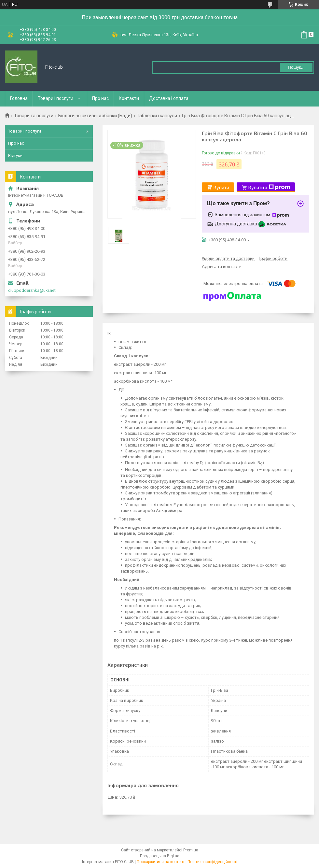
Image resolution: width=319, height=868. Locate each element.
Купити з (269, 187)
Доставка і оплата (169, 98)
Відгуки (15, 156)
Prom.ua (191, 850)
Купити (221, 187)
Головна (19, 98)
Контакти (129, 98)
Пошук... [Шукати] (296, 67)
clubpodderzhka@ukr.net (32, 290)
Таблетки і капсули (157, 116)
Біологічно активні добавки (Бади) (95, 116)
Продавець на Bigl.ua (160, 856)
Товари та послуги (34, 116)
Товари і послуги (55, 98)
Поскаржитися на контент (161, 862)
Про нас (100, 98)
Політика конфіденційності (212, 862)
